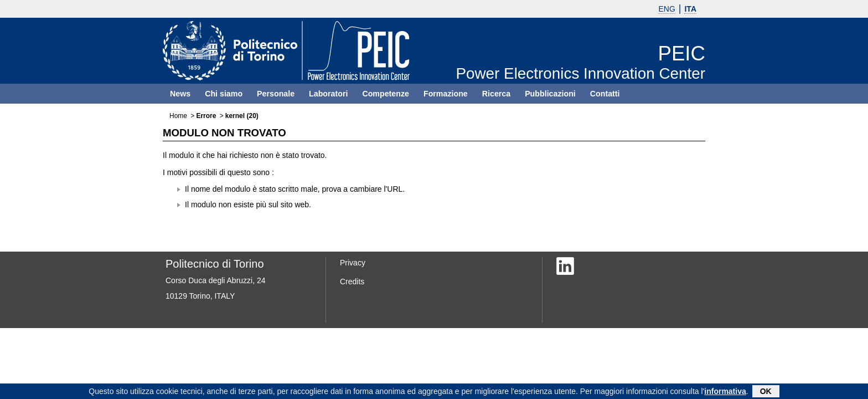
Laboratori (328, 94)
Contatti (605, 94)
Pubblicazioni (550, 94)
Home (178, 116)
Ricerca (496, 94)
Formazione (446, 94)
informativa (725, 392)
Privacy (353, 263)
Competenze (386, 94)
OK (766, 392)
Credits (352, 282)
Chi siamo (224, 94)
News (180, 94)
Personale (276, 94)
